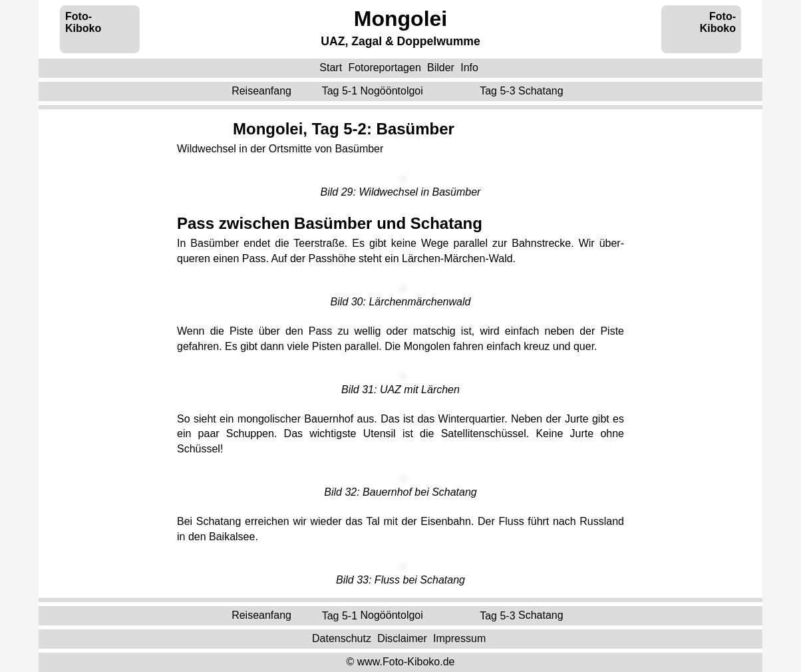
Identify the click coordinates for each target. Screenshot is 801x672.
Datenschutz (342, 638)
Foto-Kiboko (83, 22)
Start (331, 68)
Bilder (441, 68)
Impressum (459, 638)
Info (469, 68)
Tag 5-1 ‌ (374, 91)
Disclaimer (402, 638)
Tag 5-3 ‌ (523, 91)
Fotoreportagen (384, 68)
